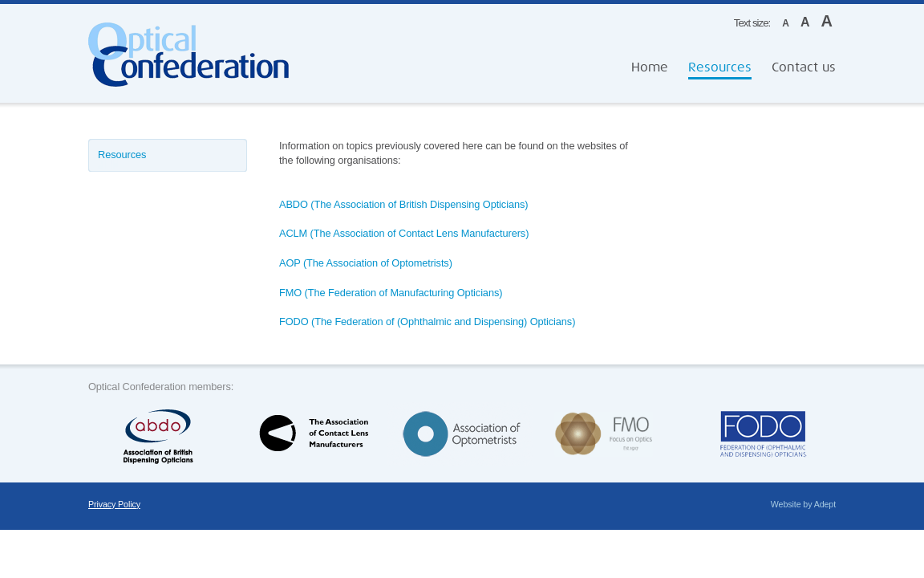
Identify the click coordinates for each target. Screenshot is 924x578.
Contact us (804, 67)
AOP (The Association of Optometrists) (366, 263)
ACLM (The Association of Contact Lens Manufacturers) (404, 233)
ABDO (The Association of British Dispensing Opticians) (403, 204)
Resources (720, 67)
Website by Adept (803, 504)
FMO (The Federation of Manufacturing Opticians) (391, 293)
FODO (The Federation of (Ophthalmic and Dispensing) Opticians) (427, 322)
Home (650, 67)
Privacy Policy (114, 504)
